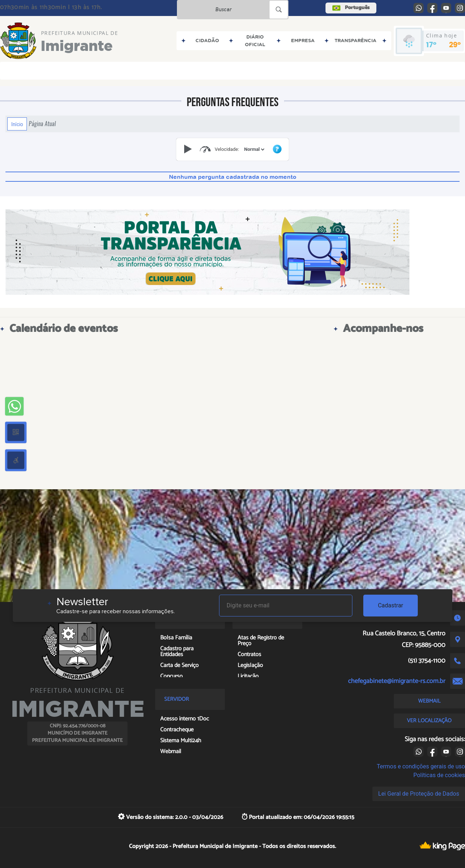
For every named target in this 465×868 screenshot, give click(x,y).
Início (17, 124)
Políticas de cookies (439, 775)
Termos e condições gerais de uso (421, 766)
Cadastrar (391, 605)
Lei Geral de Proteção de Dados (419, 794)
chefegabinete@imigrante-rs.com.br (397, 681)
